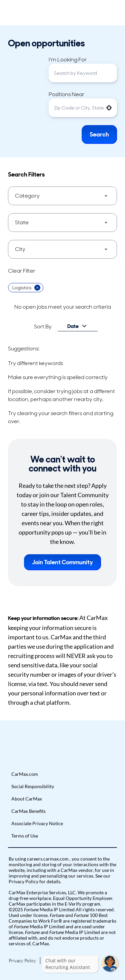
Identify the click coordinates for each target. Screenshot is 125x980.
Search (99, 134)
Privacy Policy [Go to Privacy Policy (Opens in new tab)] (22, 960)
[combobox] (83, 73)
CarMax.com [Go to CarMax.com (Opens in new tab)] (25, 774)
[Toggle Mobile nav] (115, 13)
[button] (109, 108)
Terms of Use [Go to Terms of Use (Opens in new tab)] (25, 836)
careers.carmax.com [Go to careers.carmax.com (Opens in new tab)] (48, 859)
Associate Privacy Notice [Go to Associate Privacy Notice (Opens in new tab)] (37, 823)
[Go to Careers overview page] (29, 13)
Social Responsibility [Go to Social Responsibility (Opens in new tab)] (33, 786)
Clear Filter (22, 271)
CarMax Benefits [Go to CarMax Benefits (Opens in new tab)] (28, 811)
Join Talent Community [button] (62, 562)
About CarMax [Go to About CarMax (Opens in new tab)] (27, 799)
